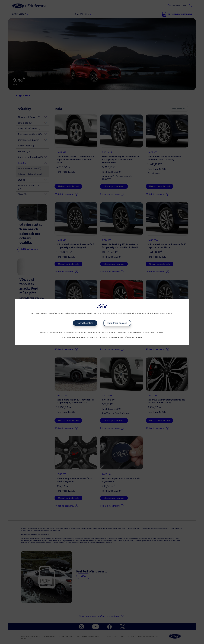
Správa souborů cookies (93, 333)
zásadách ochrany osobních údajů (102, 337)
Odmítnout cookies (117, 323)
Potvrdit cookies (85, 323)
